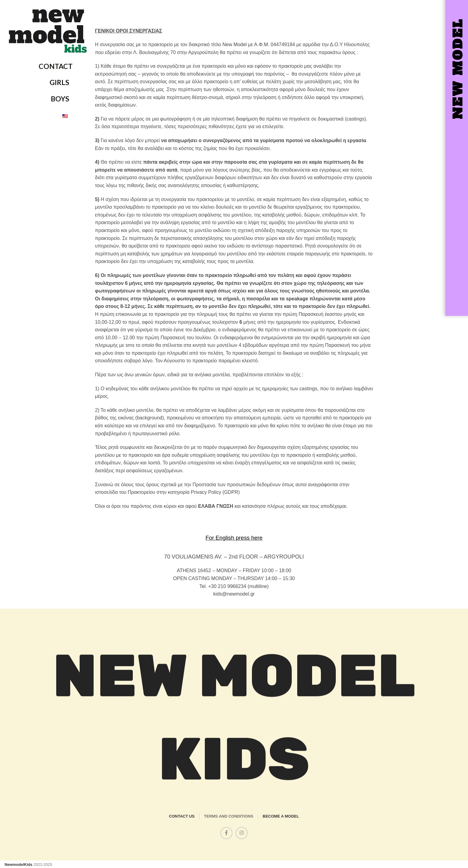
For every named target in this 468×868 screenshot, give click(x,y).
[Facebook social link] (226, 833)
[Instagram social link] (242, 833)
